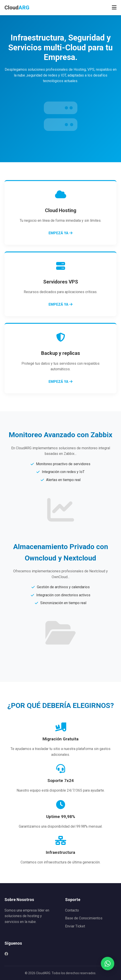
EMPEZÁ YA (60, 233)
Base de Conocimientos (84, 918)
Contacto (72, 910)
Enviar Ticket (75, 926)
